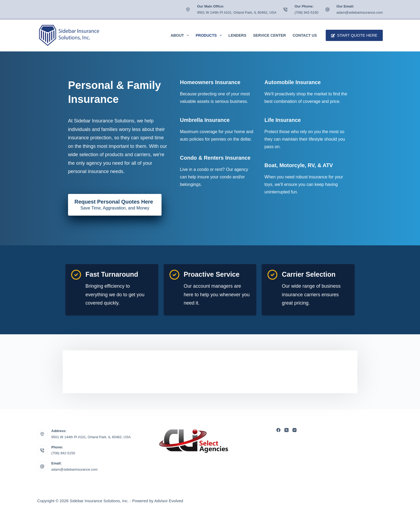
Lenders (237, 35)
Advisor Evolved (169, 501)
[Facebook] (278, 430)
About (181, 35)
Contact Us (305, 35)
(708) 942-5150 (307, 12)
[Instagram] (295, 430)
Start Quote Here (354, 35)
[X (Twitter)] (286, 430)
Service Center (270, 35)
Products (210, 35)
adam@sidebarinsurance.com (360, 12)
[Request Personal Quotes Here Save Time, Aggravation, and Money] (115, 205)
